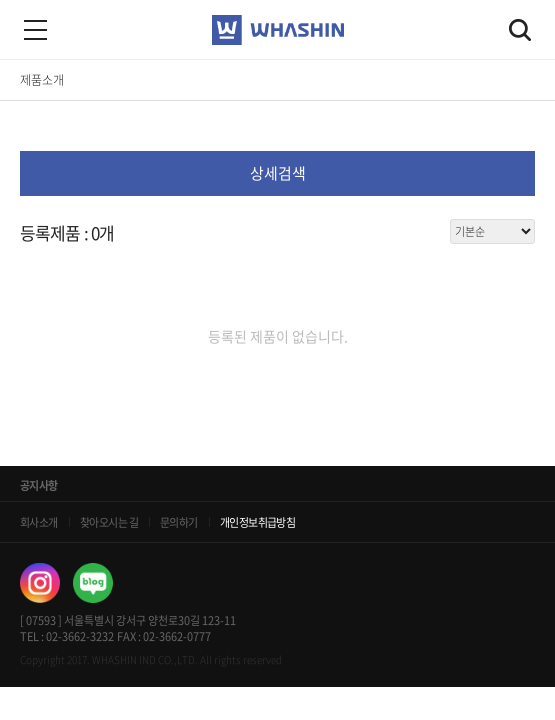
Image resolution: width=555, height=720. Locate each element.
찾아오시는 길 (109, 522)
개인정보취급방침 (258, 522)
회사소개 (39, 522)
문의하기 (179, 522)
